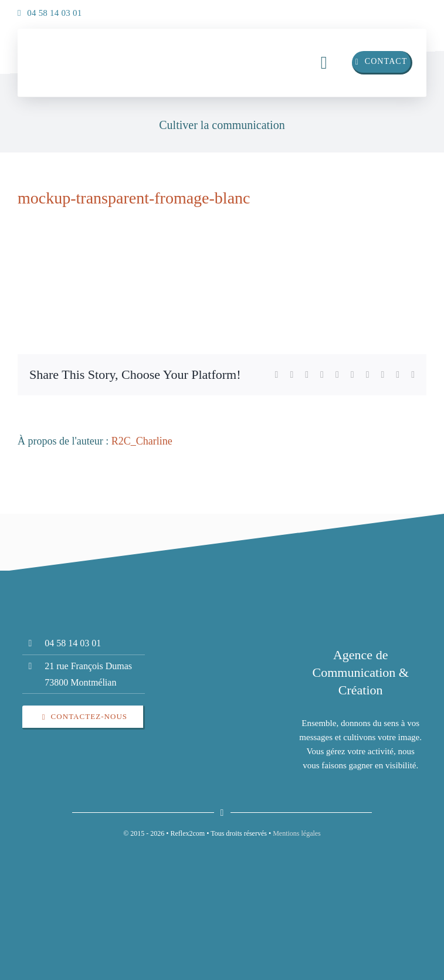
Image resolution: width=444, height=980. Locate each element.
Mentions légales (297, 833)
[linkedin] (391, 10)
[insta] (415, 10)
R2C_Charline (142, 441)
